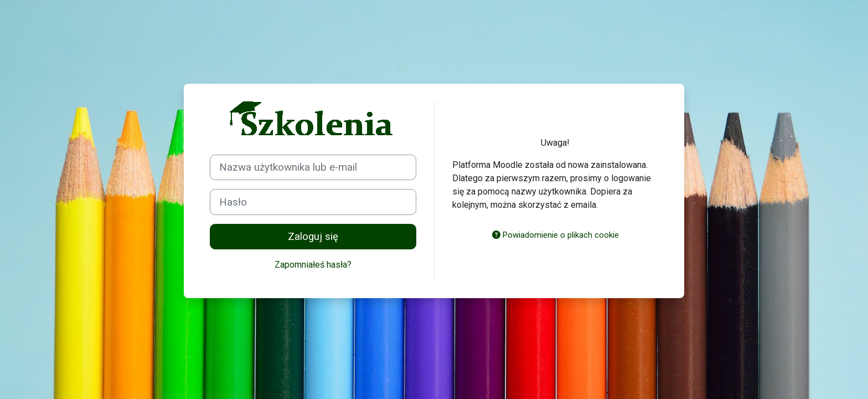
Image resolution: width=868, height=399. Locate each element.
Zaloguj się (313, 237)
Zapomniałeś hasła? (313, 265)
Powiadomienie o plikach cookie (556, 235)
